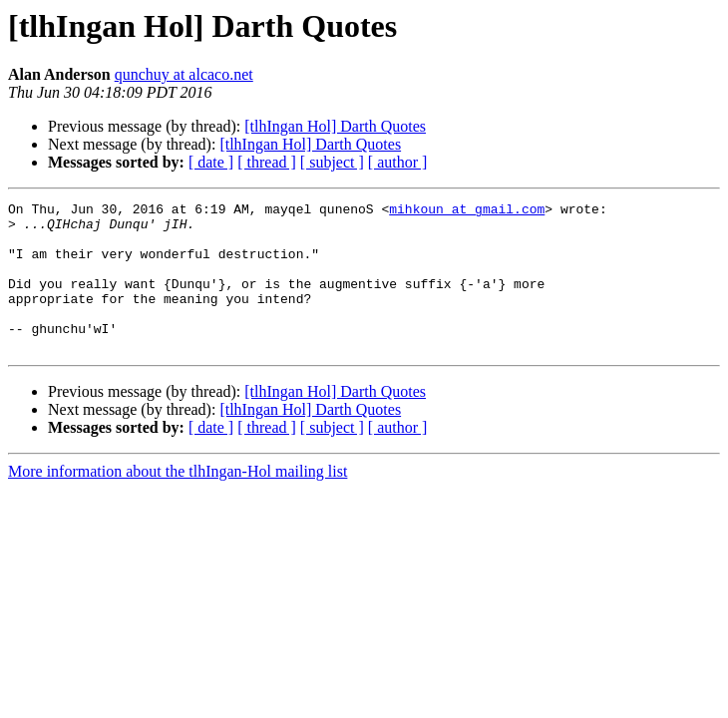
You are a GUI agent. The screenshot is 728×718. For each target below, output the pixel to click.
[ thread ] (267, 162)
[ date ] (211, 162)
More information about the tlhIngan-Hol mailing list (178, 501)
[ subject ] (332, 162)
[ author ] (398, 162)
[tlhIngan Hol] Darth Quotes (335, 126)
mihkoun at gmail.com (467, 211)
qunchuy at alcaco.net (184, 74)
